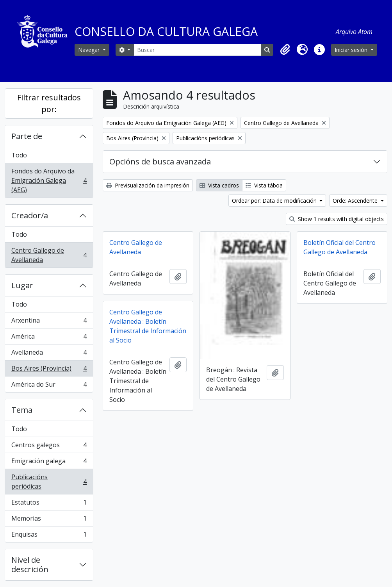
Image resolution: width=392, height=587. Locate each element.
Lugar (22, 285)
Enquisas (49, 536)
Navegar (90, 50)
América (49, 338)
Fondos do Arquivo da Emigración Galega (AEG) (49, 180)
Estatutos (49, 504)
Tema (22, 410)
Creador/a (30, 215)
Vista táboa (264, 185)
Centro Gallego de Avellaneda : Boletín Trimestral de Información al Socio (148, 326)
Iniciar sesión (352, 50)
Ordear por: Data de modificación (275, 201)
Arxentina (49, 322)
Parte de (27, 136)
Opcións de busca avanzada (160, 161)
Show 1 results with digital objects (337, 219)
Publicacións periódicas (49, 482)
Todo (19, 155)
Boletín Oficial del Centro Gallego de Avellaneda (339, 247)
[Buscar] (197, 50)
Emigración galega (49, 463)
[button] (285, 50)
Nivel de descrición (30, 565)
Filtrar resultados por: (49, 103)
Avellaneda (49, 354)
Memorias (49, 520)
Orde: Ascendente (356, 201)
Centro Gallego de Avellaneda (49, 255)
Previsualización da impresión (148, 185)
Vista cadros (219, 185)
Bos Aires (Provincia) (49, 370)
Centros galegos (49, 447)
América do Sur (49, 386)
